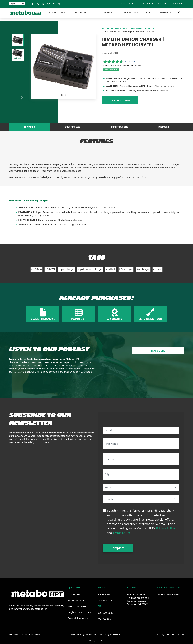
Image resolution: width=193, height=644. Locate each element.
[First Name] (141, 444)
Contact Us (147, 4)
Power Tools (56, 13)
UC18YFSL (50, 269)
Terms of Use (122, 533)
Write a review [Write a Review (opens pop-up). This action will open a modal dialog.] (111, 70)
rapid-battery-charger (90, 269)
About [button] (177, 4)
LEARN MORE (158, 351)
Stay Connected (77, 600)
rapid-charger (67, 269)
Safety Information (78, 618)
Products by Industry (136, 13)
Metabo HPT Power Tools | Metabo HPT (122, 28)
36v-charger (126, 269)
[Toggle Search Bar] (179, 13)
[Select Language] (17, 4)
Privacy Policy (165, 528)
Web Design (92, 641)
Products (150, 28)
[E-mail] (141, 430)
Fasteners (81, 13)
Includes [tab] (164, 127)
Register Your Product (80, 612)
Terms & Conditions (18, 634)
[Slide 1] (62, 95)
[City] (141, 474)
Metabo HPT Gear (77, 606)
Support (165, 13)
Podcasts (163, 4)
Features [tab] (29, 127)
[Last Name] (141, 459)
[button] (175, 487)
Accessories (105, 13)
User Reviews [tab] (73, 127)
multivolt (111, 269)
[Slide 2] (65, 95)
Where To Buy (128, 4)
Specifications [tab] (119, 127)
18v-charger (143, 269)
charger (158, 269)
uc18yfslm (36, 269)
